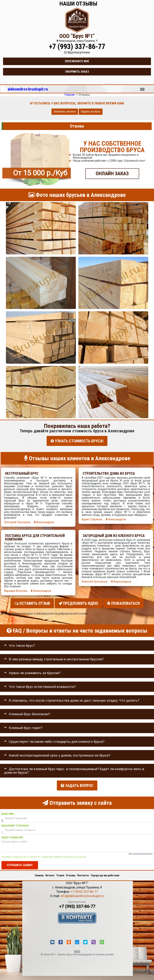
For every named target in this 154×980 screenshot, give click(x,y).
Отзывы (71, 874)
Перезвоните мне (77, 61)
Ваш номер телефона (15, 825)
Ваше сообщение (12, 837)
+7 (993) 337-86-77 (77, 47)
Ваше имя (8, 813)
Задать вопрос (91, 111)
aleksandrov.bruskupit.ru (28, 89)
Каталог (50, 874)
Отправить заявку (20, 864)
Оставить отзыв (32, 603)
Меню (142, 88)
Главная (39, 874)
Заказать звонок (65, 111)
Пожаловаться (123, 603)
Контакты (83, 874)
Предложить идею (78, 603)
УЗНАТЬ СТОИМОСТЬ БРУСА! (77, 441)
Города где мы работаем (105, 874)
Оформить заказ (77, 72)
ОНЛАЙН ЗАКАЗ (112, 173)
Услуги (60, 874)
